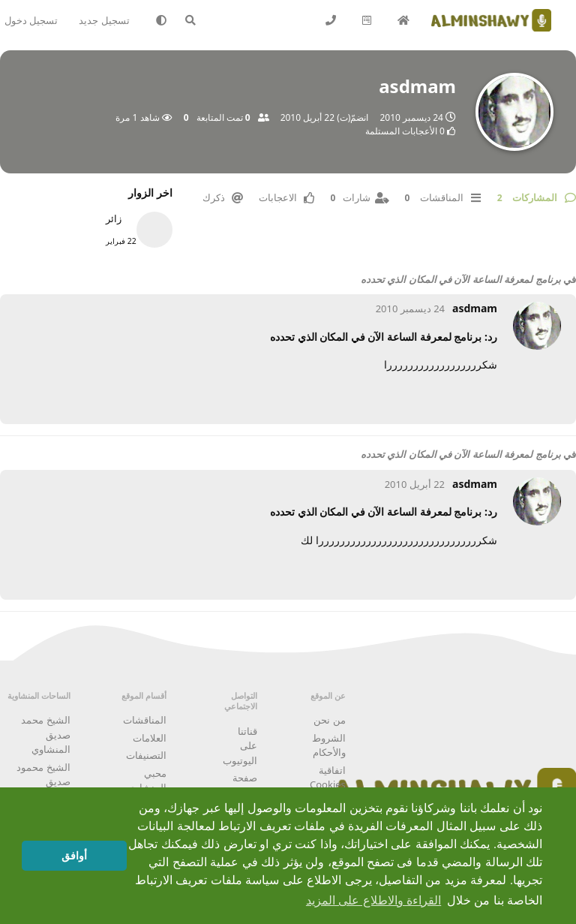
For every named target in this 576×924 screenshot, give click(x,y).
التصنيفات (146, 755)
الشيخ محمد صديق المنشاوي (45, 734)
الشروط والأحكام (329, 745)
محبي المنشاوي (147, 781)
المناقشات (145, 720)
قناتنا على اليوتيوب (240, 746)
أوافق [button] (74, 856)
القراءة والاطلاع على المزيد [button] (373, 900)
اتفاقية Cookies (328, 778)
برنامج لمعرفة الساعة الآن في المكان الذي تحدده (461, 279)
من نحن (329, 720)
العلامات (150, 738)
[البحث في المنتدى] (198, 20)
